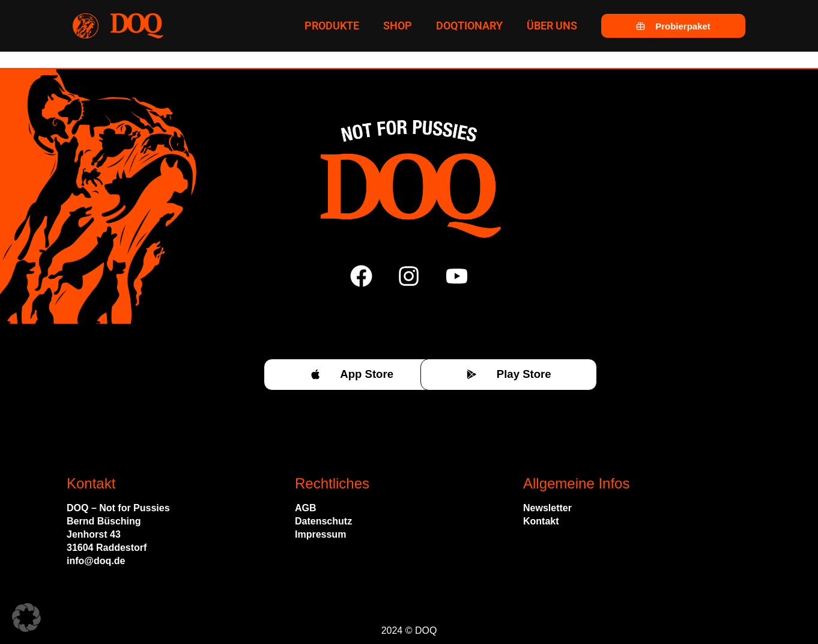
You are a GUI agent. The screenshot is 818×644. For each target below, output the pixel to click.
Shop (398, 26)
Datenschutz (323, 521)
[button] (26, 618)
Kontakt (541, 521)
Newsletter (547, 508)
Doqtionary (469, 26)
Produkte (332, 26)
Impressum (320, 534)
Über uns (552, 26)
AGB (306, 508)
